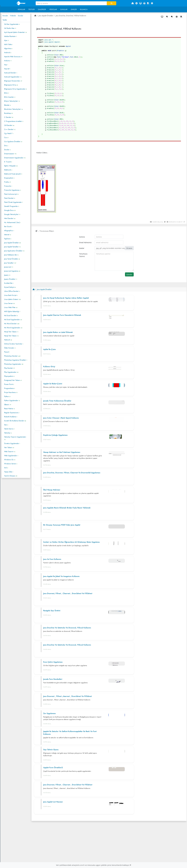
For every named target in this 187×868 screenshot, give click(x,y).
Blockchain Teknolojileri (13, 109)
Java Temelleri (10, 263)
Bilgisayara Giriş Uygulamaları (15, 89)
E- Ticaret (8, 162)
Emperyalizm (9, 178)
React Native (9, 409)
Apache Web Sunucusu (13, 57)
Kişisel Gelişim (10, 287)
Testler (31, 9)
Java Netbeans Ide (11, 255)
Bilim (7, 93)
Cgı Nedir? (9, 133)
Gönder (129, 274)
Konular (21, 9)
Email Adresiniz (85, 242)
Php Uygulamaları (11, 372)
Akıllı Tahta (8, 44)
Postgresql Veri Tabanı (13, 380)
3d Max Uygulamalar (12, 24)
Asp (6, 65)
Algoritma (8, 48)
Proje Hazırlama (11, 392)
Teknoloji (8, 433)
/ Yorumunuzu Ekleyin (45, 231)
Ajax (7, 40)
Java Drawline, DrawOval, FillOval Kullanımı (71, 16)
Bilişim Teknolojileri (12, 101)
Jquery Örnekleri (11, 279)
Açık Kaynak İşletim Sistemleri (15, 32)
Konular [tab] (5, 16)
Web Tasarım (10, 451)
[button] (153, 3)
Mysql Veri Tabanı (11, 336)
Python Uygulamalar (12, 400)
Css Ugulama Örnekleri (13, 141)
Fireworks (8, 186)
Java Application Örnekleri (14, 251)
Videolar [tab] (13, 16)
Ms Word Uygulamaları (13, 328)
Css (6, 137)
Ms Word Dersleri (12, 324)
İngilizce (8, 239)
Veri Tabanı (9, 447)
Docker (7, 150)
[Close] (130, 865)
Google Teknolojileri (12, 214)
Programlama (10, 388)
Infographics (9, 231)
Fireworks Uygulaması (12, 190)
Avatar (82, 248)
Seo (6, 425)
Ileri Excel (8, 226)
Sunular (64, 9)
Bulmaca (84, 9)
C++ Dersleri (10, 129)
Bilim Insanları (10, 97)
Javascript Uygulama (12, 271)
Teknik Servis (9, 429)
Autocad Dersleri (11, 73)
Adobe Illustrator (10, 36)
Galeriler (42, 9)
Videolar (53, 9)
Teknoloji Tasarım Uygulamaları (15, 438)
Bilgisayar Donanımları (13, 81)
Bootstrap (8, 113)
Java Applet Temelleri (12, 247)
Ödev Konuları (10, 348)
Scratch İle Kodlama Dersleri (15, 421)
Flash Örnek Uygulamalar (13, 202)
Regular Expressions (12, 413)
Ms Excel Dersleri (11, 315)
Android (8, 52)
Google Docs (10, 210)
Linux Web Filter (11, 307)
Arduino (8, 61)
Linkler (74, 9)
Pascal (7, 352)
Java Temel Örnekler (12, 259)
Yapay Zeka (9, 472)
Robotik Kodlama (11, 417)
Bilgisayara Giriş (11, 85)
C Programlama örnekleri (14, 121)
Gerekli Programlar (12, 206)
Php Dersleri (9, 368)
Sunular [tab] (21, 16)
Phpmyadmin (9, 376)
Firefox (7, 182)
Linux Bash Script (11, 295)
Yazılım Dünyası (11, 476)
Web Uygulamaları (11, 456)
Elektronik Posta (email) (13, 174)
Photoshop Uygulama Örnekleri (16, 360)
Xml (6, 468)
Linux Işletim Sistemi (12, 299)
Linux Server (9, 303)
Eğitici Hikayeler (11, 166)
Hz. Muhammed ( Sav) (12, 222)
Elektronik (8, 170)
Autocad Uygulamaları (13, 77)
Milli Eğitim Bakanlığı (12, 311)
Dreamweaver (10, 154)
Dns (6, 146)
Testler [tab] (5, 20)
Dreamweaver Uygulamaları (15, 158)
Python (7, 396)
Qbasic (8, 404)
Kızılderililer (9, 283)
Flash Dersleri (10, 198)
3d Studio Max (10, 28)
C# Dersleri (9, 125)
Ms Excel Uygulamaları (13, 320)
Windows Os (10, 460)
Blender (7, 105)
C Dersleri (9, 117)
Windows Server (11, 464)
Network (8, 340)
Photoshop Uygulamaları (14, 364)
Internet (8, 235)
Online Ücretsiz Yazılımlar (14, 344)
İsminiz (82, 237)
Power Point (9, 384)
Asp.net (7, 69)
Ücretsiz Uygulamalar (12, 443)
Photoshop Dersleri (12, 356)
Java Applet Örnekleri (12, 243)
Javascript (9, 267)
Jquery (7, 275)
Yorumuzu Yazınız (83, 255)
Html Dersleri (10, 218)
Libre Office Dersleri (12, 291)
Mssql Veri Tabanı (11, 332)
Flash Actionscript (11, 194)
